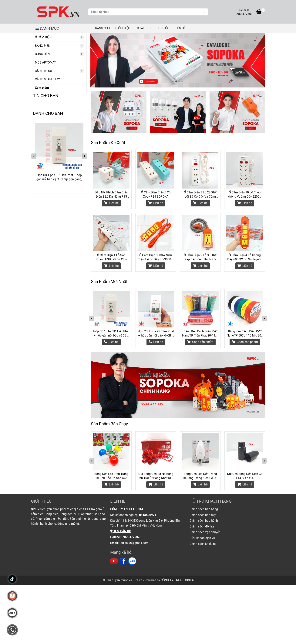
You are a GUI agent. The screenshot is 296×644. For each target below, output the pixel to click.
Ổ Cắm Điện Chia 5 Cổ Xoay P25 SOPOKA (156, 194)
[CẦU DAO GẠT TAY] (59, 79)
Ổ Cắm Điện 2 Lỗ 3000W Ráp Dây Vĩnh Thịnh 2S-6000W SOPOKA (200, 257)
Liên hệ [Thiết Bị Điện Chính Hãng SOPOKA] (111, 203)
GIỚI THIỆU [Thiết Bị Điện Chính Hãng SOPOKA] (41, 501)
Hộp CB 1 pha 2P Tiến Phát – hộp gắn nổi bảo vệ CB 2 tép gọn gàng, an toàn (156, 334)
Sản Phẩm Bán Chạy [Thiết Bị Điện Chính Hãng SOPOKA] (109, 424)
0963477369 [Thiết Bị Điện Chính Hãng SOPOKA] (244, 14)
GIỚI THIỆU (123, 28)
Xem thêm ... (44, 88)
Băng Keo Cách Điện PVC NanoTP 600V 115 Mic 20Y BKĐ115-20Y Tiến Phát (245, 334)
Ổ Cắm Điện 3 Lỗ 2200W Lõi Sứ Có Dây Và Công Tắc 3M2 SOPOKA (200, 195)
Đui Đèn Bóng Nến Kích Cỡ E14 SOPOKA (245, 476)
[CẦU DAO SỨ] (59, 71)
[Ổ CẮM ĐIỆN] (59, 37)
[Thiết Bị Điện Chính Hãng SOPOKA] (58, 12)
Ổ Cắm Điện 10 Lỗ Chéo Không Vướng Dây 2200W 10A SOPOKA (245, 195)
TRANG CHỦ (101, 28)
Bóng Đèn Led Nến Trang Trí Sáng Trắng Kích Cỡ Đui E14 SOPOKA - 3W (200, 476)
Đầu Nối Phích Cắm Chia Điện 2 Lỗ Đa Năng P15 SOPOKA (111, 195)
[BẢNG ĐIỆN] (59, 46)
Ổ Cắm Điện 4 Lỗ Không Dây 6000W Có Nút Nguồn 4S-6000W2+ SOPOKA (245, 257)
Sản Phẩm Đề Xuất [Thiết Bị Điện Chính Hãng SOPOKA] (108, 143)
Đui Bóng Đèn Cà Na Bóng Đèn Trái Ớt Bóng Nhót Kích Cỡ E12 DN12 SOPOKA (156, 476)
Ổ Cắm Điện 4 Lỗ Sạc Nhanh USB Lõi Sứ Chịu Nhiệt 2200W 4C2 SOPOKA (111, 257)
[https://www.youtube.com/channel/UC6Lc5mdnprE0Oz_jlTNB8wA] (114, 561)
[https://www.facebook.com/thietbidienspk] (123, 561)
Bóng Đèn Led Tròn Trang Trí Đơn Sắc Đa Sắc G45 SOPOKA (111, 476)
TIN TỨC (163, 28)
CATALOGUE (144, 28)
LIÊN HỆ (180, 28)
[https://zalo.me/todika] (132, 561)
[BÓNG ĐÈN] (59, 54)
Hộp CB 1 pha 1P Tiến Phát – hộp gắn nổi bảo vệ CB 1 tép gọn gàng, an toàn (111, 334)
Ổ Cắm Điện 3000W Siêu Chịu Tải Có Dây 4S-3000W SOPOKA (156, 257)
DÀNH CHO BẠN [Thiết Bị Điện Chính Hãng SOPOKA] (48, 113)
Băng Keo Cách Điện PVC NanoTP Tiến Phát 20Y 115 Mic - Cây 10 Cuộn (200, 334)
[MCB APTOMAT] (59, 63)
